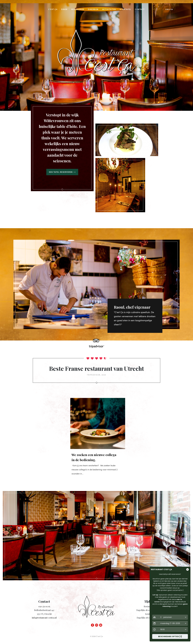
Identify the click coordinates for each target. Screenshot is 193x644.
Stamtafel (126, 9)
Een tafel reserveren (62, 172)
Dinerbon (93, 9)
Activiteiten (109, 9)
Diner (64, 9)
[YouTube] (101, 624)
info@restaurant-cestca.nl (44, 618)
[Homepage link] (97, 609)
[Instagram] (97, 624)
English (169, 9)
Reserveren (78, 9)
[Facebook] (92, 624)
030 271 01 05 (44, 606)
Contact (140, 9)
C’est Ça (53, 9)
